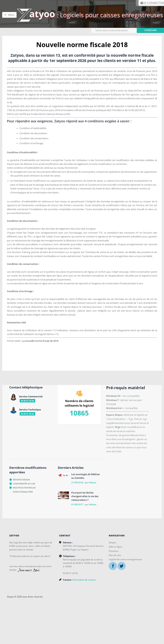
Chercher (150, 29)
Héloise (93, 529)
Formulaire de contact (84, 605)
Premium (113, 575)
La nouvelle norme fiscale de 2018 (43, 362)
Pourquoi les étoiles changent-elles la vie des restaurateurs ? (85, 520)
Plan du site (115, 579)
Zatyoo (112, 567)
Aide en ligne (115, 571)
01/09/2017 (77, 529)
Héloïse (93, 507)
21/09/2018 (77, 507)
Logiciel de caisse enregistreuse (125, 584)
